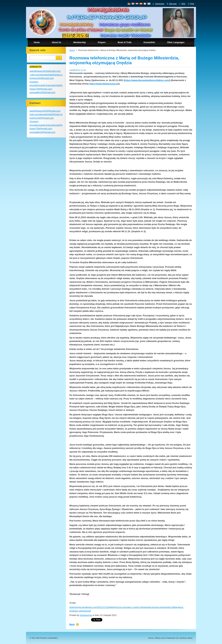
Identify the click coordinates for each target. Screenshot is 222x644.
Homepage (160, 4)
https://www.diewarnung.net (104, 84)
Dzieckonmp (86, 615)
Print (192, 4)
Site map (173, 4)
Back (72, 624)
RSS (183, 4)
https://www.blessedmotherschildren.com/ (147, 80)
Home (72, 50)
